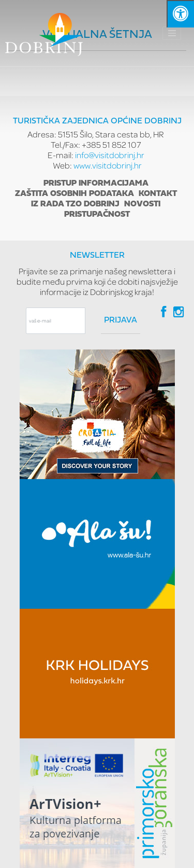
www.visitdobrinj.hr (108, 165)
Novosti (142, 204)
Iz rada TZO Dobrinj (75, 204)
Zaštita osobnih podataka (74, 194)
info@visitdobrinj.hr (110, 155)
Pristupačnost (97, 215)
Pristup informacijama (96, 184)
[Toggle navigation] (172, 33)
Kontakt (158, 194)
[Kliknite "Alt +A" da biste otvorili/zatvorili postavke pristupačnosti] (180, 14)
